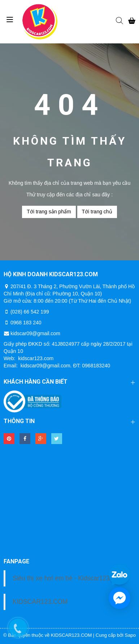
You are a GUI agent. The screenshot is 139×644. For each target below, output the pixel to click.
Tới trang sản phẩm (49, 212)
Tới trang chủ (97, 212)
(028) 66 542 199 (30, 312)
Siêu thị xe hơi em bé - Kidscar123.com (68, 578)
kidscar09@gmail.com (35, 333)
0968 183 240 (26, 323)
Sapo (130, 635)
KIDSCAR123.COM (40, 602)
